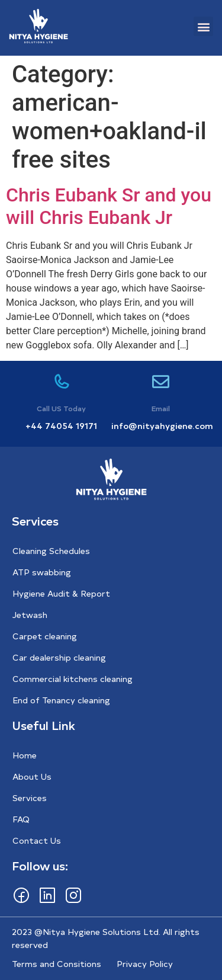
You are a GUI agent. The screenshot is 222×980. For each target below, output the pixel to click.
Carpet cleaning (45, 636)
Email (161, 408)
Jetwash (30, 615)
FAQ (21, 819)
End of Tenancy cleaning (61, 700)
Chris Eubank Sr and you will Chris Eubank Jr (109, 206)
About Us (32, 776)
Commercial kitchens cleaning (73, 679)
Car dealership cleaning (59, 657)
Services (30, 798)
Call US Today (61, 408)
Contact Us (37, 840)
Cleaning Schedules (51, 551)
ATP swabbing (42, 572)
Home (25, 755)
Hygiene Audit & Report (61, 593)
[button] (203, 26)
